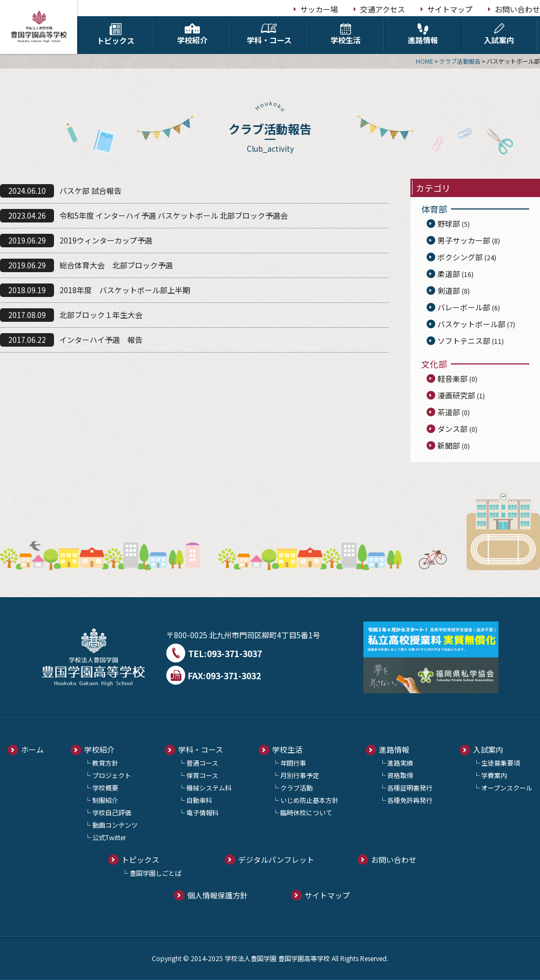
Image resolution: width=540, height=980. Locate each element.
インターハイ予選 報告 (101, 340)
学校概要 (105, 788)
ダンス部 (453, 429)
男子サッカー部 (464, 240)
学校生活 (346, 34)
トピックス (116, 35)
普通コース (202, 763)
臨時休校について (306, 812)
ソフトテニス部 (464, 341)
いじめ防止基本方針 (309, 800)
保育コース (202, 775)
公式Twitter (109, 837)
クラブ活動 (296, 788)
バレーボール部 (464, 307)
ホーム (32, 749)
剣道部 (449, 290)
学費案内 (494, 775)
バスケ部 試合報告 (90, 191)
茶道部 (449, 412)
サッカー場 (319, 9)
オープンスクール (507, 788)
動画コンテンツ (115, 825)
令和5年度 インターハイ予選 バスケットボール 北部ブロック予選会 (174, 215)
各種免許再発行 (410, 800)
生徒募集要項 (501, 763)
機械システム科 (209, 788)
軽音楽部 (453, 379)
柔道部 (449, 274)
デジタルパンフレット (276, 860)
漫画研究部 (456, 395)
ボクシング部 (460, 257)
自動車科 (199, 800)
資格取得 (400, 775)
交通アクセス (383, 9)
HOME (424, 61)
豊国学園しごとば (156, 873)
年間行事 (293, 763)
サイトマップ (450, 9)
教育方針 (105, 763)
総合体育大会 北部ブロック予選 (116, 265)
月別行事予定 (300, 775)
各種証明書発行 (410, 788)
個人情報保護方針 (218, 895)
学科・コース (269, 34)
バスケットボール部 (471, 324)
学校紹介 (192, 34)
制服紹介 (105, 800)
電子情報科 (202, 812)
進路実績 (400, 763)
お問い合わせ (517, 9)
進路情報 (423, 34)
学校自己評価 (112, 812)
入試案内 (499, 34)
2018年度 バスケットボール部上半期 (125, 290)
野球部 (449, 224)
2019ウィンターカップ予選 (106, 240)
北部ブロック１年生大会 (101, 315)
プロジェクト (112, 775)
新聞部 (449, 445)
